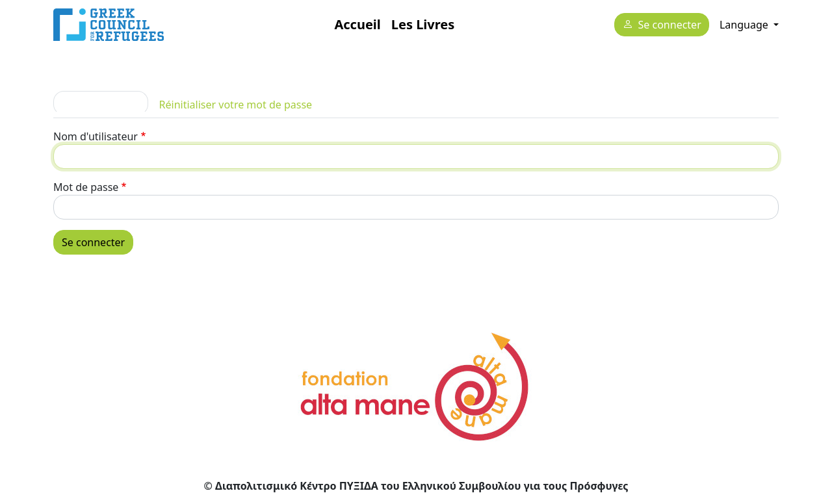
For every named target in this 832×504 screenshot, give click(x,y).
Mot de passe (86, 187)
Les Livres (423, 24)
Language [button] (745, 25)
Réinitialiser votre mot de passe (236, 105)
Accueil (357, 24)
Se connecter (670, 25)
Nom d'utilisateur (96, 136)
